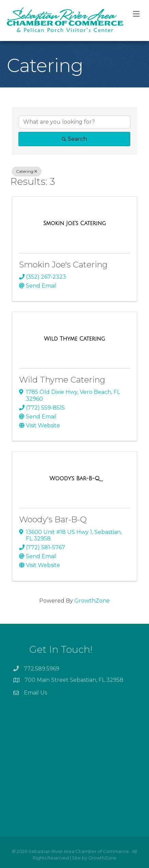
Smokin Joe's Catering (63, 265)
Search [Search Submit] (74, 139)
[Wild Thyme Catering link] (74, 339)
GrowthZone (92, 601)
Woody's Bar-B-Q (53, 519)
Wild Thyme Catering (62, 380)
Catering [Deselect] (27, 171)
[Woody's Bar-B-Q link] (74, 479)
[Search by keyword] (74, 122)
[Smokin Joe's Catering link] (74, 223)
